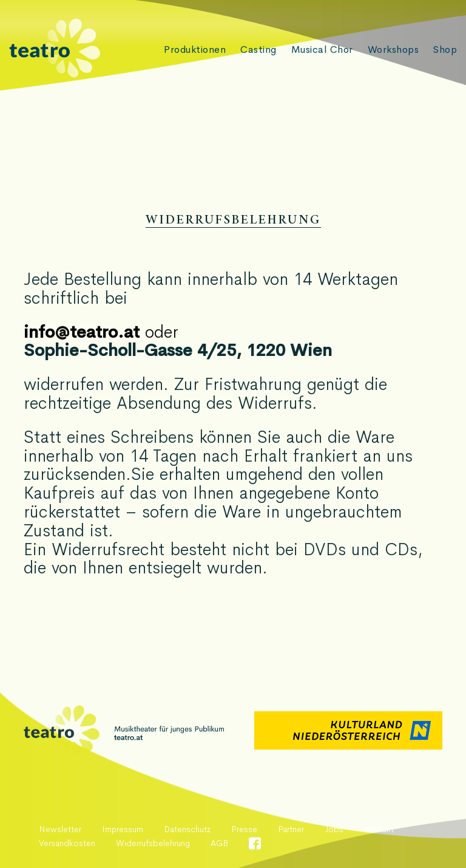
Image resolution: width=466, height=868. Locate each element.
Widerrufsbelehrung (153, 843)
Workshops (393, 50)
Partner (291, 829)
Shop (445, 50)
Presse (244, 829)
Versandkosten (67, 843)
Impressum (123, 829)
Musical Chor (321, 50)
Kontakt (379, 829)
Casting (257, 50)
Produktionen (193, 50)
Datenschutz (187, 829)
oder (101, 332)
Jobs (334, 829)
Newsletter (60, 829)
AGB (219, 843)
